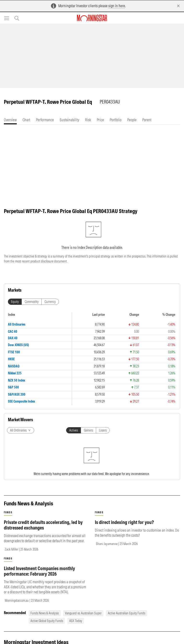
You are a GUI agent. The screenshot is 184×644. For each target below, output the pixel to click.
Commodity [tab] (32, 302)
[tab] (10, 120)
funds (8, 512)
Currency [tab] (50, 302)
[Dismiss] (178, 6)
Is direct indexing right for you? (124, 522)
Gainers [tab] (88, 430)
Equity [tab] (15, 302)
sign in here (117, 6)
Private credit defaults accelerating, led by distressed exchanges (43, 525)
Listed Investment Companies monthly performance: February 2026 (39, 571)
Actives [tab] (74, 430)
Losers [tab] (103, 430)
